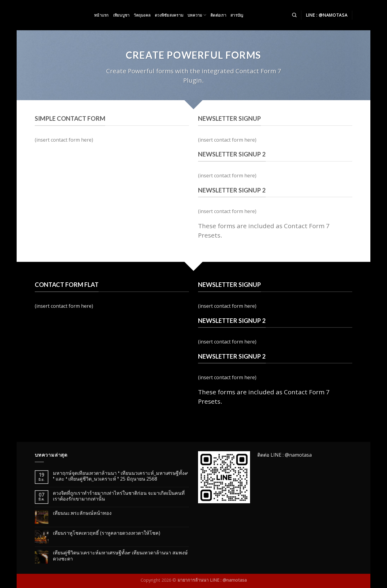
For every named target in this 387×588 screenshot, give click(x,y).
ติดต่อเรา (218, 15)
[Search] (294, 15)
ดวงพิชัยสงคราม (169, 15)
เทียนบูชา (121, 15)
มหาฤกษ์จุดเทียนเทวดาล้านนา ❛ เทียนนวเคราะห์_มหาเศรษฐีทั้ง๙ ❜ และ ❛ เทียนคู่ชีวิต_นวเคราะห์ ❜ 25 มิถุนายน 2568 (120, 476)
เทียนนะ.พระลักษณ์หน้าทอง (82, 513)
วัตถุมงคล (142, 15)
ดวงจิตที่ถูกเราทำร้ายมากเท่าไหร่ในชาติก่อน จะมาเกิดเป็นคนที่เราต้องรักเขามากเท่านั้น (119, 496)
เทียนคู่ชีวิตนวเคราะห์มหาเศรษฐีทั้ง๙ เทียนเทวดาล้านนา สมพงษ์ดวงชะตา (120, 556)
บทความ (197, 15)
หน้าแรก (101, 15)
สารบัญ (237, 15)
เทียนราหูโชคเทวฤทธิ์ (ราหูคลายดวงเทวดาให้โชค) (107, 533)
